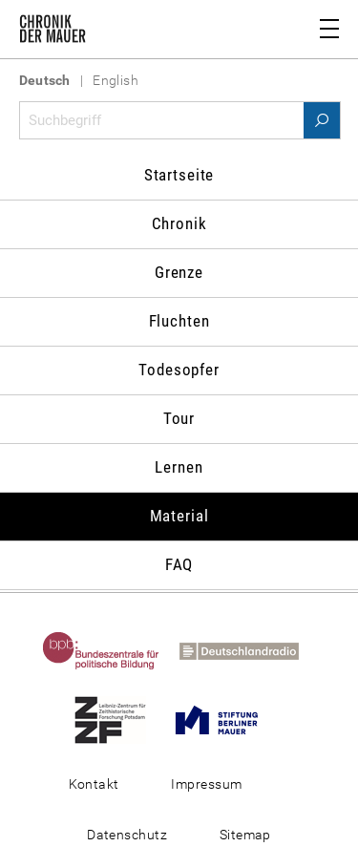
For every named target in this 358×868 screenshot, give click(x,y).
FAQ (179, 564)
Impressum (206, 784)
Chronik (179, 223)
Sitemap (245, 835)
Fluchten (179, 321)
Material (179, 516)
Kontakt (94, 784)
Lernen (179, 467)
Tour (179, 418)
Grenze (179, 272)
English (116, 80)
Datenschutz (127, 835)
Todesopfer (179, 370)
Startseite (179, 175)
